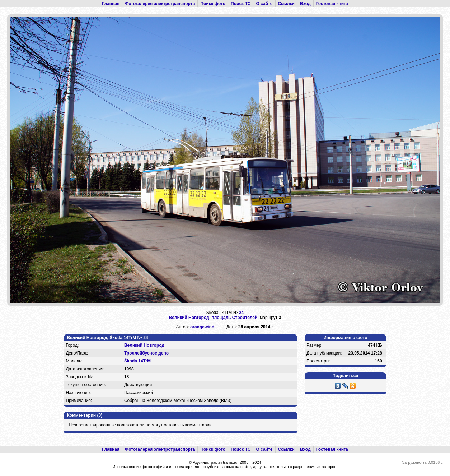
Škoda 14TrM (137, 361)
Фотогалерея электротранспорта (160, 4)
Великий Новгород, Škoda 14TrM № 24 (107, 338)
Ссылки (286, 4)
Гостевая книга (332, 4)
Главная (111, 4)
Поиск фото (213, 4)
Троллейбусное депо (146, 353)
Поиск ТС (241, 4)
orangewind (202, 327)
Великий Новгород (189, 318)
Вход (305, 4)
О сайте (264, 4)
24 (241, 313)
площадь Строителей (234, 318)
